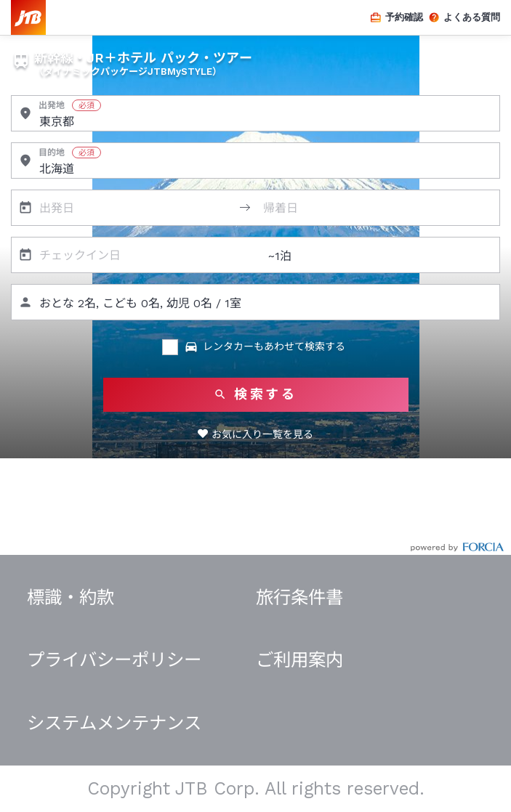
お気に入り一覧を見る (262, 434)
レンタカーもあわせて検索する (265, 348)
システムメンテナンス (114, 723)
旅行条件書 (299, 597)
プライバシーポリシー (114, 660)
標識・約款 (71, 597)
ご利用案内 (299, 660)
